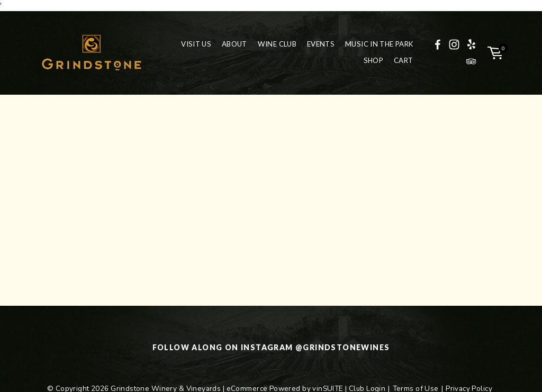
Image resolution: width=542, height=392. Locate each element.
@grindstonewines (342, 347)
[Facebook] (438, 44)
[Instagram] (454, 44)
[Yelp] (471, 44)
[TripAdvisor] (471, 61)
